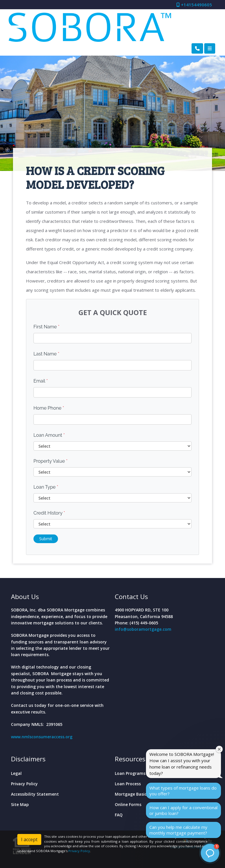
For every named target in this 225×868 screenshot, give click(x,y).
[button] (210, 853)
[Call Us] (197, 48)
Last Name (46, 354)
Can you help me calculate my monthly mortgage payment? (178, 830)
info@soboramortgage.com (143, 629)
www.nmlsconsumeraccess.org (42, 737)
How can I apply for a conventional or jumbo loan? (183, 810)
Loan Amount (49, 435)
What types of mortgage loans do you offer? (183, 791)
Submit (46, 539)
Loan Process (128, 784)
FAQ (119, 815)
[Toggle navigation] (210, 48)
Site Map (20, 804)
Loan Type (46, 487)
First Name (46, 327)
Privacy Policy (24, 784)
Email (41, 381)
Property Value (50, 461)
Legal (16, 773)
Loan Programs (130, 773)
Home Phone (49, 408)
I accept (29, 839)
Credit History (49, 513)
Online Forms (128, 804)
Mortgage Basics (132, 794)
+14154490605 (194, 5)
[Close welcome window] (219, 749)
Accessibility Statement (35, 794)
